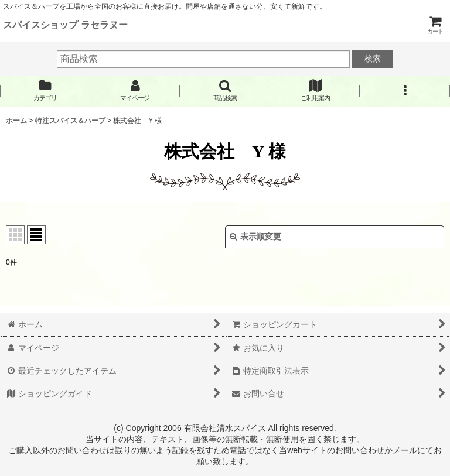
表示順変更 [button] (255, 237)
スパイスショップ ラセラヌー (65, 25)
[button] (225, 90)
